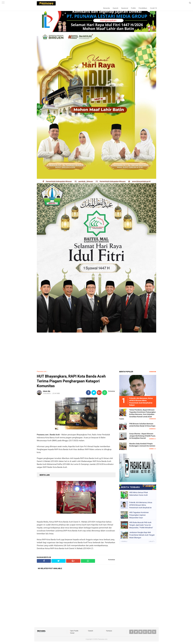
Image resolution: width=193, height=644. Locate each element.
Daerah (116, 8)
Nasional (125, 8)
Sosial (72, 633)
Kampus (109, 631)
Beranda (107, 8)
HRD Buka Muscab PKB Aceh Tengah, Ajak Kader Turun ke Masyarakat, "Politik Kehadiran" (141, 525)
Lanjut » (152, 541)
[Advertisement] (96, 351)
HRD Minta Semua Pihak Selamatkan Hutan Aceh (139, 494)
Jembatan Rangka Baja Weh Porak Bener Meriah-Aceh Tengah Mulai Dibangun (142, 535)
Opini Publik (74, 631)
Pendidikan (143, 8)
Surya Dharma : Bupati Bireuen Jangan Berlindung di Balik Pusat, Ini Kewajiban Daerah (142, 436)
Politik (133, 8)
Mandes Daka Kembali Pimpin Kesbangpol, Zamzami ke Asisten (142, 445)
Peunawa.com (42, 372)
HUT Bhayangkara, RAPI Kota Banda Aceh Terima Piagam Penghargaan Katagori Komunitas (71, 381)
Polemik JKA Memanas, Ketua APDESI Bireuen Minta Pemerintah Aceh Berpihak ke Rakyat (141, 505)
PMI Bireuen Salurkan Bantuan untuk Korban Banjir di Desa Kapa (142, 425)
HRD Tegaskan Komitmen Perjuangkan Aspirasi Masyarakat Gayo (139, 515)
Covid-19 (153, 8)
